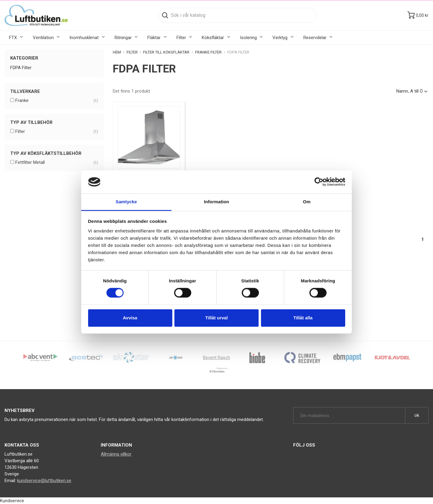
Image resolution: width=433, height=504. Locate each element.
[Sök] (237, 15)
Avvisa (130, 318)
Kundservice (12, 501)
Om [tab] (307, 202)
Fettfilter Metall (57, 163)
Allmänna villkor (116, 454)
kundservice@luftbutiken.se (44, 481)
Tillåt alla (303, 318)
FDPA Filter (21, 68)
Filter (57, 132)
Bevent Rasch (216, 358)
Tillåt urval (217, 318)
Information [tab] (216, 202)
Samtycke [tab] (126, 202)
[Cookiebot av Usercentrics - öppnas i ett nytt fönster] (319, 182)
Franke (57, 101)
